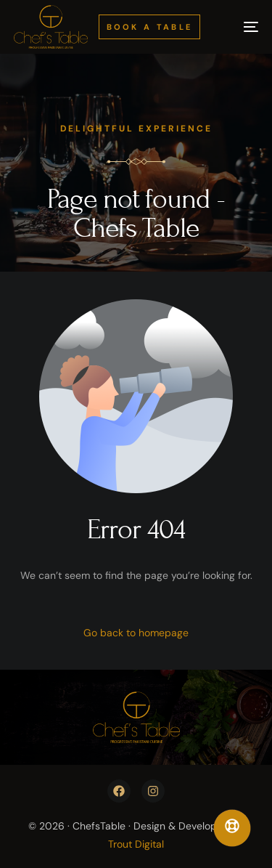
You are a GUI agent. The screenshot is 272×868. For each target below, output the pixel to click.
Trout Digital (136, 844)
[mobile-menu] (241, 27)
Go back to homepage (136, 633)
